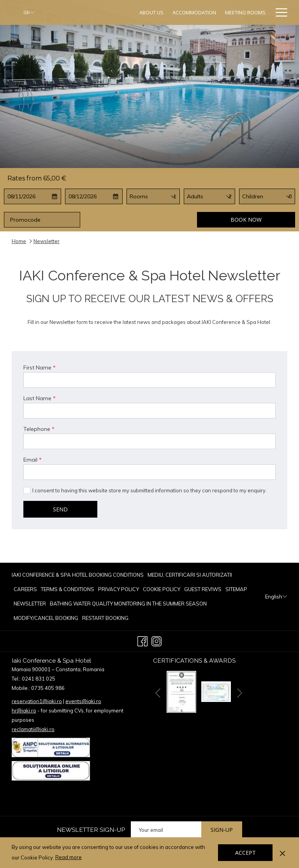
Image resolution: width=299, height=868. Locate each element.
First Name (40, 367)
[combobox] (175, 196)
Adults (195, 196)
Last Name (40, 398)
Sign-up (222, 830)
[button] (33, 196)
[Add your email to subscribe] (166, 830)
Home (19, 241)
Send (60, 509)
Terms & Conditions (68, 589)
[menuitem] (152, 12)
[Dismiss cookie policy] (282, 852)
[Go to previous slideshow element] (158, 693)
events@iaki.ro (83, 701)
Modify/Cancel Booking (46, 618)
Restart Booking (105, 618)
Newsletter (30, 604)
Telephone (39, 429)
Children (253, 196)
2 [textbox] (230, 196)
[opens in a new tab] (181, 691)
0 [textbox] (290, 196)
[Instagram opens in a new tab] (157, 640)
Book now (246, 220)
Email (33, 460)
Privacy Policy (119, 589)
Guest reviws (203, 589)
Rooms (139, 196)
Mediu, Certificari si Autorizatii (190, 575)
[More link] (279, 12)
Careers (25, 589)
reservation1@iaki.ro (37, 701)
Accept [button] (245, 853)
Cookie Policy (162, 589)
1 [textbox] (175, 196)
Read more (69, 857)
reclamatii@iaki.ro (33, 729)
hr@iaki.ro (24, 710)
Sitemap (236, 589)
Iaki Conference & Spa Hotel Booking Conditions (78, 575)
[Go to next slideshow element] (240, 693)
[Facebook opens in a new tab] (142, 640)
